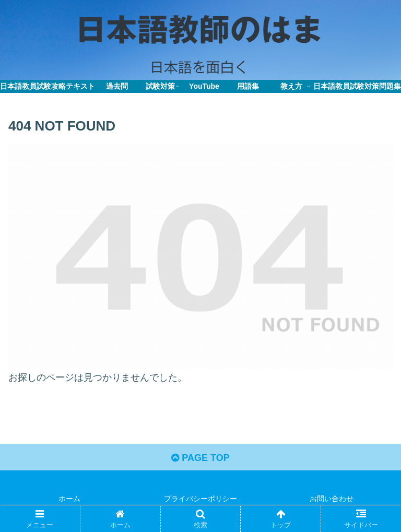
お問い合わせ (332, 499)
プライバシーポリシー (200, 499)
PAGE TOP (200, 458)
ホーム (69, 499)
